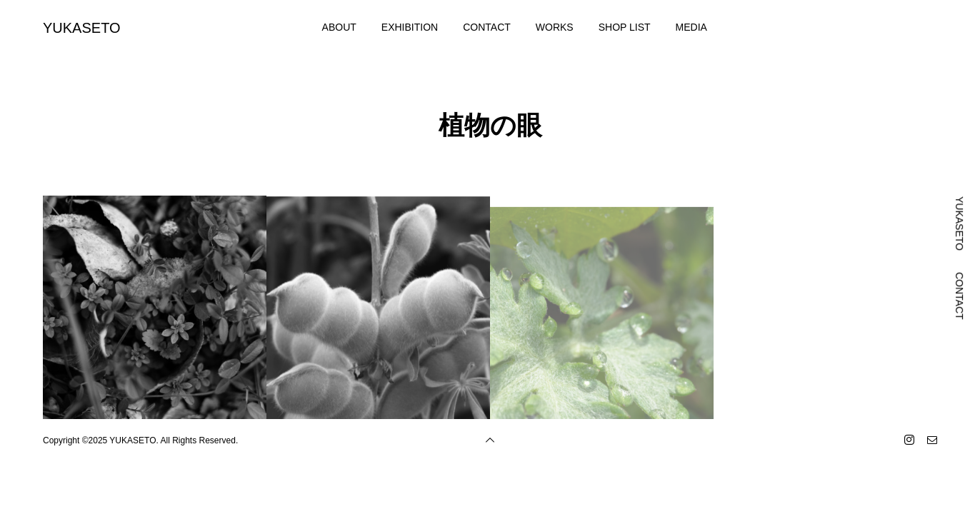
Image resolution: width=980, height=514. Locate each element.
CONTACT (487, 27)
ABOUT (339, 27)
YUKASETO (82, 28)
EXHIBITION (410, 27)
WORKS (555, 27)
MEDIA (691, 27)
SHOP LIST (625, 27)
